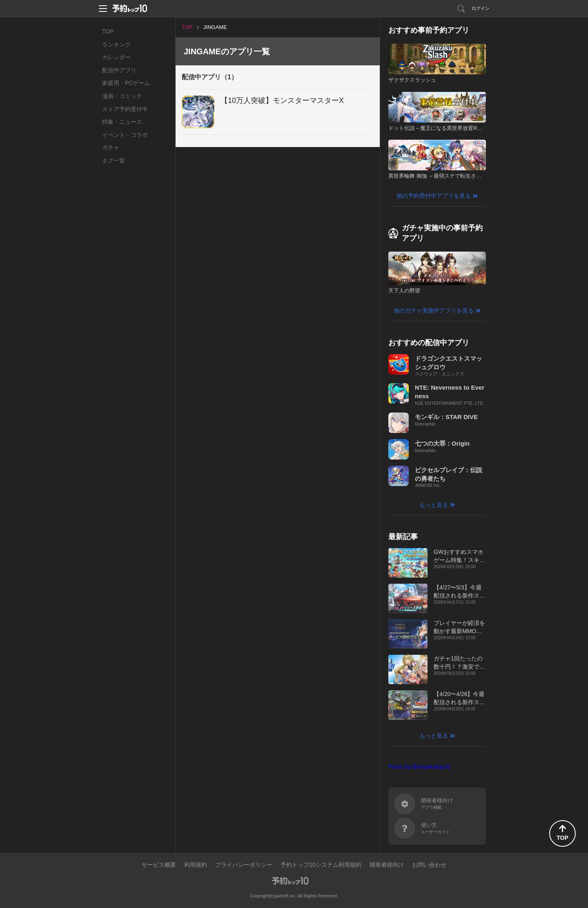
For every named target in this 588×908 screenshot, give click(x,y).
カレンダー (116, 57)
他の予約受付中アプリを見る (434, 196)
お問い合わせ (429, 865)
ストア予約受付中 (125, 109)
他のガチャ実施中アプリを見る (434, 310)
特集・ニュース (122, 122)
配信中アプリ (119, 70)
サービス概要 (159, 865)
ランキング (116, 45)
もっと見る (434, 505)
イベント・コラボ (125, 135)
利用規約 (196, 865)
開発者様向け (387, 865)
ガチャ (111, 147)
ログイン (481, 8)
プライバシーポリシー (244, 865)
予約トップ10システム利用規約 (321, 865)
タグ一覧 (114, 161)
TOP (108, 31)
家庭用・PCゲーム (126, 83)
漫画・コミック (122, 96)
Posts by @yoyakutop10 (419, 767)
